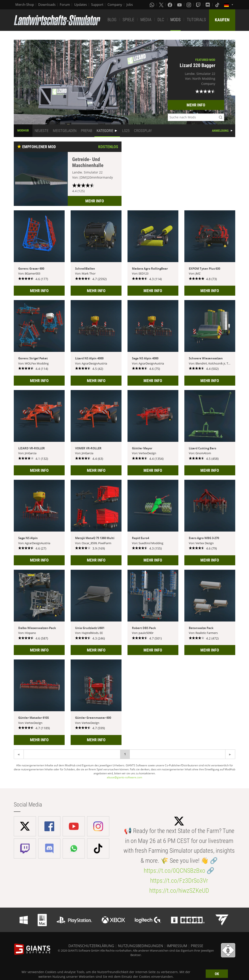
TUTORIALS (196, 20)
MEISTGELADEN (65, 131)
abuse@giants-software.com (124, 777)
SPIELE (128, 20)
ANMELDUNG (220, 131)
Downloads (47, 4)
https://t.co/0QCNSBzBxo (174, 871)
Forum (65, 4)
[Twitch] (199, 5)
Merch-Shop (25, 4)
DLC (161, 20)
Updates (81, 4)
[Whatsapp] (152, 5)
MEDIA (146, 20)
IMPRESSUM (177, 946)
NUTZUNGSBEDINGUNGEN (140, 946)
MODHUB (23, 130)
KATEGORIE (105, 131)
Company (115, 4)
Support (97, 4)
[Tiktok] (218, 5)
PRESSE (197, 946)
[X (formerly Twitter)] (161, 5)
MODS (175, 20)
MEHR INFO (196, 105)
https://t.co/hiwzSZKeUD (179, 891)
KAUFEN (222, 20)
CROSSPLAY (143, 131)
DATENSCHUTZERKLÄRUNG (91, 946)
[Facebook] (170, 5)
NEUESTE (42, 131)
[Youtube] (180, 5)
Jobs (130, 4)
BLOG (112, 20)
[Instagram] (189, 5)
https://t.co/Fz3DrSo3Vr (179, 881)
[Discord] (208, 5)
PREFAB (87, 131)
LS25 (126, 131)
